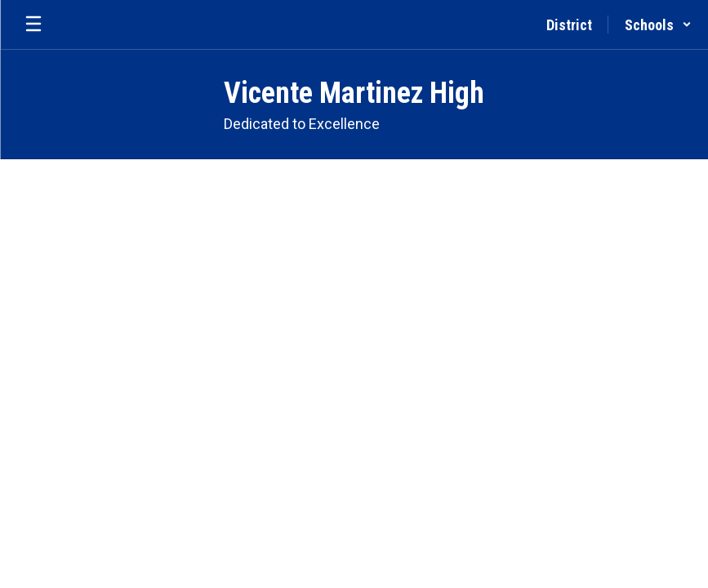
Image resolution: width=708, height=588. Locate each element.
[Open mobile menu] (33, 24)
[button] (658, 24)
